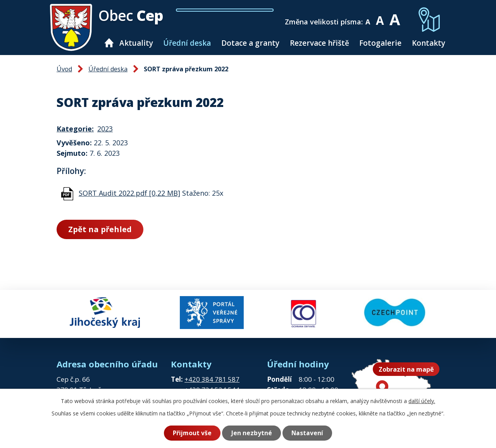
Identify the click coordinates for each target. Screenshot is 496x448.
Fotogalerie (380, 43)
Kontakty (429, 43)
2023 (105, 129)
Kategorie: (75, 129)
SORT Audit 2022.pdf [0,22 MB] (129, 193)
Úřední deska (187, 43)
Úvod (109, 43)
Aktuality (136, 43)
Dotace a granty (250, 43)
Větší (394, 16)
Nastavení (307, 433)
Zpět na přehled (100, 229)
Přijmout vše (192, 433)
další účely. (422, 401)
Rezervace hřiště (319, 43)
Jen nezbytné (252, 433)
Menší (368, 16)
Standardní (380, 16)
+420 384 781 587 (212, 379)
